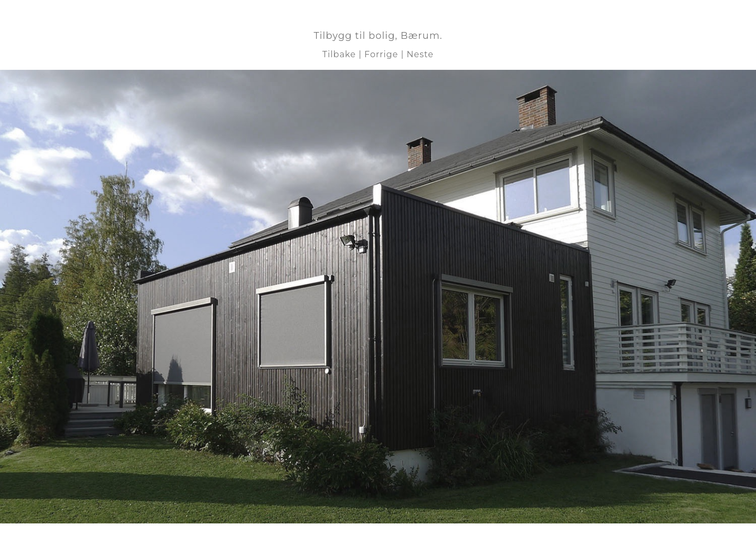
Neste (420, 54)
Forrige (381, 54)
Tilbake (339, 54)
